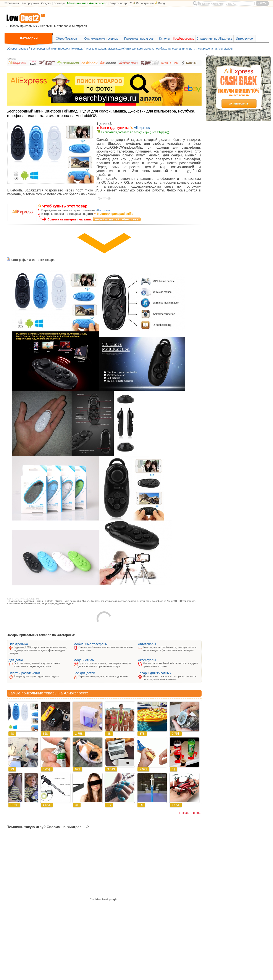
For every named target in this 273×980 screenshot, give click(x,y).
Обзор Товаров (66, 39)
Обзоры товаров (17, 49)
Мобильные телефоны (90, 644)
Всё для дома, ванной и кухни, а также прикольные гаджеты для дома (37, 665)
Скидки (46, 3)
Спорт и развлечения (25, 673)
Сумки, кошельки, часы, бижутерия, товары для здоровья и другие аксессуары (105, 665)
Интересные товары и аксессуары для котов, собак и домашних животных (170, 678)
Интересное (244, 39)
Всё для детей (84, 673)
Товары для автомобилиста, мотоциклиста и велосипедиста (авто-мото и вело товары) (170, 649)
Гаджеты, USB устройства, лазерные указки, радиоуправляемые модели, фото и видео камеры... (38, 650)
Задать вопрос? (121, 3)
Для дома (16, 660)
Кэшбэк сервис (184, 39)
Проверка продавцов (139, 39)
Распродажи (30, 3)
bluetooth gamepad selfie (115, 214)
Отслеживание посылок (101, 39)
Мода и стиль (84, 660)
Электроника (18, 644)
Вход (160, 3)
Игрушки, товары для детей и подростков (103, 676)
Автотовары (147, 644)
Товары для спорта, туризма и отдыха (36, 676)
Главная (13, 3)
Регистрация (143, 3)
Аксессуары (147, 660)
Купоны (164, 39)
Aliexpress (142, 128)
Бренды (59, 3)
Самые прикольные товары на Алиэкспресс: (48, 693)
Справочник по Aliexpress (214, 39)
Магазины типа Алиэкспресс (87, 3)
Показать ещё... (190, 813)
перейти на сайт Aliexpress (117, 219)
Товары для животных (154, 673)
